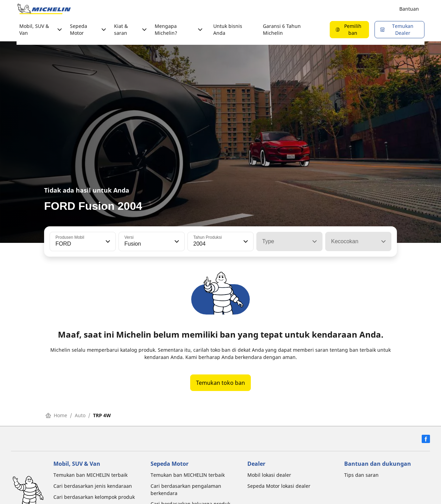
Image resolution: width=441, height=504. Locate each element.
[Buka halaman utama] (44, 9)
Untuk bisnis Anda (228, 29)
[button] (107, 241)
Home (56, 415)
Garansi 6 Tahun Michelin (282, 29)
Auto (80, 415)
